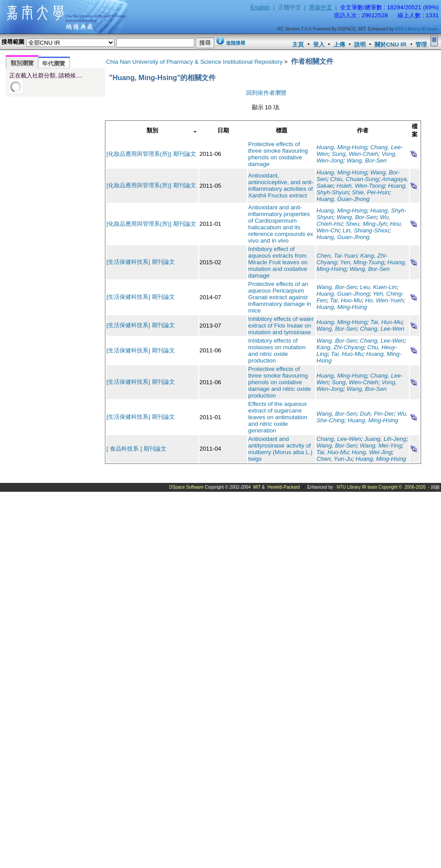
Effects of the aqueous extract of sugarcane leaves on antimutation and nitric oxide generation (278, 417)
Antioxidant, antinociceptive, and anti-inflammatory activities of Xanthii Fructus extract (281, 185)
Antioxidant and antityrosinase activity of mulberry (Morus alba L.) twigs (280, 449)
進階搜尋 (236, 43)
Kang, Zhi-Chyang (340, 347)
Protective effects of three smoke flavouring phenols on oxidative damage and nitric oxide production (280, 382)
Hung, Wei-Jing (372, 452)
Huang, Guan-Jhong (343, 199)
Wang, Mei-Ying (381, 446)
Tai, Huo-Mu (346, 300)
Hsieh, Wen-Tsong (361, 186)
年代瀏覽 (54, 64)
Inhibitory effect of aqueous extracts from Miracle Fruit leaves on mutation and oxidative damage (278, 262)
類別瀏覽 (22, 63)
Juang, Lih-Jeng (385, 439)
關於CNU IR (391, 44)
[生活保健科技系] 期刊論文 (141, 262)
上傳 (339, 44)
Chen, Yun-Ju (335, 459)
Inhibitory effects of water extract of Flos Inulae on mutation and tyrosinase (281, 326)
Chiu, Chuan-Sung (355, 179)
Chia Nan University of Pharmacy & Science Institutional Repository (195, 62)
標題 (282, 130)
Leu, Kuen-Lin (378, 287)
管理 (421, 44)
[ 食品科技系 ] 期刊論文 (137, 449)
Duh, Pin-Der (377, 414)
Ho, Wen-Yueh (385, 300)
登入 (319, 44)
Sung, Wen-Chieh (355, 154)
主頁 (298, 44)
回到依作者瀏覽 (266, 93)
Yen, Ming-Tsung (362, 262)
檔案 (415, 130)
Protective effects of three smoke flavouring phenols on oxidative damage (278, 154)
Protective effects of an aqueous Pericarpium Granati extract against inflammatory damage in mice (280, 297)
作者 (363, 130)
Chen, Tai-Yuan (337, 256)
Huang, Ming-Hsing (342, 147)
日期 (223, 130)
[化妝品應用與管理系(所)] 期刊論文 (151, 154)
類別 (152, 130)
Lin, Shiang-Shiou (366, 230)
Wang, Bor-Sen (367, 160)
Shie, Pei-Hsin (371, 192)
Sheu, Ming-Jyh (366, 224)
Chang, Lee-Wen (382, 329)
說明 (360, 44)
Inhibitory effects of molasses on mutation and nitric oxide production (277, 351)
